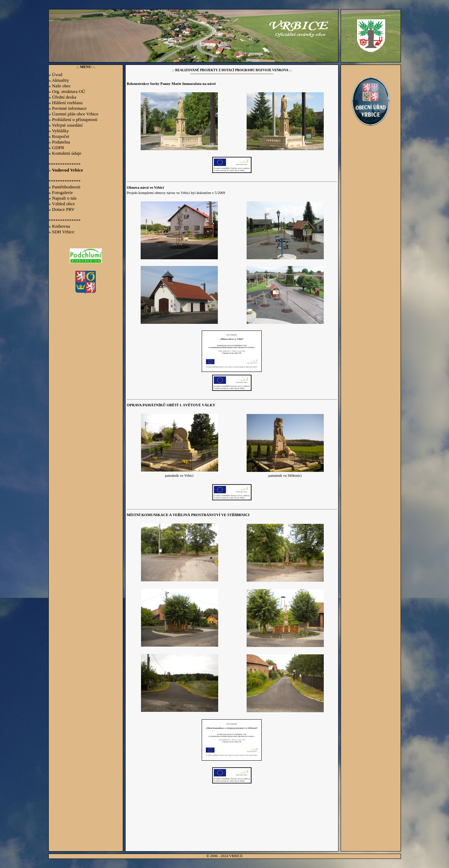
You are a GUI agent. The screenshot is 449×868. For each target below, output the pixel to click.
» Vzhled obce (62, 204)
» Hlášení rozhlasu (66, 103)
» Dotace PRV (62, 209)
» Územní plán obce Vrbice (74, 114)
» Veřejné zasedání (66, 125)
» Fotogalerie (61, 192)
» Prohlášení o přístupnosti (73, 119)
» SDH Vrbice (62, 232)
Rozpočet (61, 136)
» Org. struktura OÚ (67, 91)
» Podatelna (59, 142)
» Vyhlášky (59, 131)
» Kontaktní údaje (65, 153)
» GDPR (56, 148)
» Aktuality (59, 80)
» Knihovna (59, 226)
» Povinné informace (68, 108)
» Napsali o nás (63, 198)
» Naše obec (60, 86)
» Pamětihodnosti (65, 187)
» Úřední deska (63, 97)
